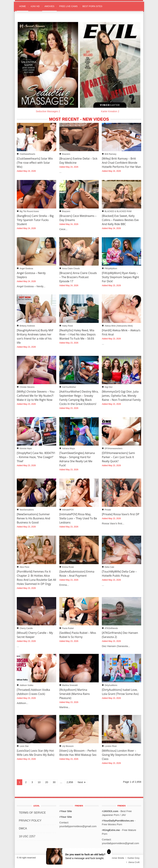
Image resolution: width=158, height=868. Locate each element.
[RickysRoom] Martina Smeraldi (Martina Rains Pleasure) (74, 694)
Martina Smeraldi (70, 685)
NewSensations (27, 510)
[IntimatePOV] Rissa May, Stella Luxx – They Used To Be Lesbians (78, 518)
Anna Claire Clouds (71, 269)
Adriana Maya (68, 448)
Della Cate (109, 567)
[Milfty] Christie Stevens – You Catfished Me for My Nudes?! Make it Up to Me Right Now (36, 396)
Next (81, 782)
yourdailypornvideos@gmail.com (78, 826)
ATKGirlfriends (111, 628)
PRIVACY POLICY (30, 821)
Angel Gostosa (26, 269)
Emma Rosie (68, 567)
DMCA (23, 828)
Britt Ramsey (110, 154)
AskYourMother (69, 387)
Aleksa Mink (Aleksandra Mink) (119, 326)
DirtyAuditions (111, 685)
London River (111, 746)
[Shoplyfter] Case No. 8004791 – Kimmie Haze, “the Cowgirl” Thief (36, 457)
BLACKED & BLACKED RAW (118, 211)
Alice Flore (24, 567)
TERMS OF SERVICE (32, 813)
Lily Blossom (68, 746)
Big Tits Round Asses (29, 211)
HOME (23, 6)
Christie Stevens (27, 387)
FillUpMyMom (111, 269)
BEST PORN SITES (92, 6)
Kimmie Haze (26, 448)
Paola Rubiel (68, 628)
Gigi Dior (109, 387)
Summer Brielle (117, 858)
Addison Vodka (26, 685)
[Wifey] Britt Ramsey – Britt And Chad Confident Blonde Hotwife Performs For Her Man (121, 163)
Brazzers (66, 154)
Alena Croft (134, 862)
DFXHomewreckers (113, 448)
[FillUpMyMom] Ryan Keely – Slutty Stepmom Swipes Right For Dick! (120, 277)
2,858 (70, 782)
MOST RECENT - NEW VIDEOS (79, 119)
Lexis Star (24, 746)
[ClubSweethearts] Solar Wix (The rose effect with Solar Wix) (35, 163)
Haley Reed (67, 326)
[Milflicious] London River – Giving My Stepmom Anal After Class (121, 755)
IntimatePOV (68, 510)
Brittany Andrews (27, 326)
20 (47, 782)
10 (39, 782)
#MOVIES (50, 6)
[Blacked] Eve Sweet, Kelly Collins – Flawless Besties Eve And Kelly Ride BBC (120, 220)
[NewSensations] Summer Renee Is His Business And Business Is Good (33, 518)
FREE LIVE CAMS (68, 6)
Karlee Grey (134, 858)
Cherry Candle (26, 628)
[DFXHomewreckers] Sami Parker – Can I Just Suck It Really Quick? (118, 457)
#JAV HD (35, 6)
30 (54, 782)
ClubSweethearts (27, 154)
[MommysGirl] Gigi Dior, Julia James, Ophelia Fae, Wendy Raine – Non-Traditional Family (121, 396)
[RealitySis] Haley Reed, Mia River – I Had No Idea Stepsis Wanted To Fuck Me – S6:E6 (77, 334)
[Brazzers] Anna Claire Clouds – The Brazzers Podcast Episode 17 (78, 277)
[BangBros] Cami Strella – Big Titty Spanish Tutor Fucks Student (35, 220)
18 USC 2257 (27, 836)
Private (108, 510)
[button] (138, 6)
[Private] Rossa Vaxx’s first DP (121, 514)
